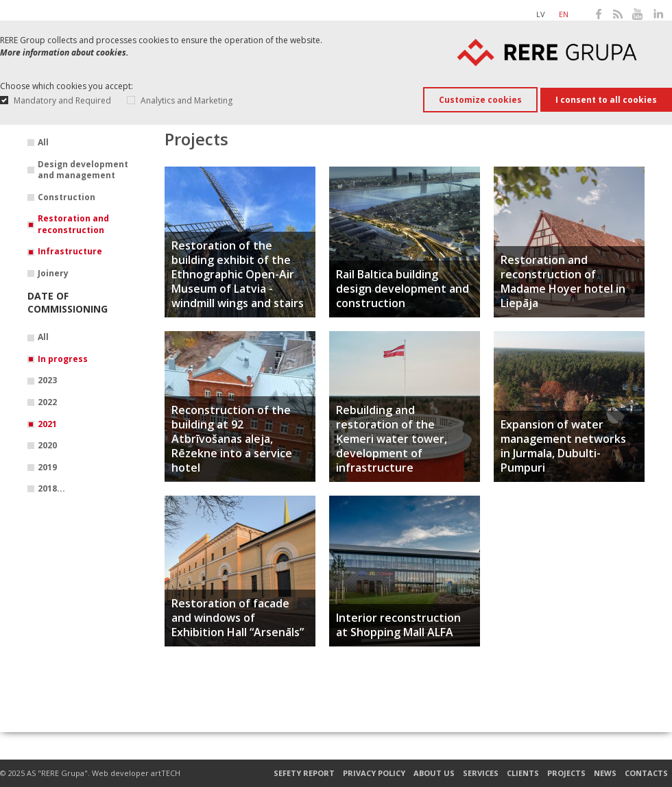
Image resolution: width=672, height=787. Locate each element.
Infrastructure (70, 252)
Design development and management (83, 170)
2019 (47, 468)
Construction (67, 197)
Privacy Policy (374, 773)
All (43, 143)
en (564, 14)
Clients (523, 773)
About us (434, 773)
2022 (47, 402)
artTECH (166, 773)
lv (541, 14)
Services (481, 773)
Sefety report (304, 773)
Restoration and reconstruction (73, 225)
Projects (566, 773)
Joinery (53, 274)
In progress (63, 359)
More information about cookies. (64, 52)
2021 (47, 424)
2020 (47, 446)
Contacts (646, 773)
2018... (51, 489)
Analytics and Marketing (187, 100)
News (605, 773)
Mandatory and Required (62, 100)
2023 (47, 380)
